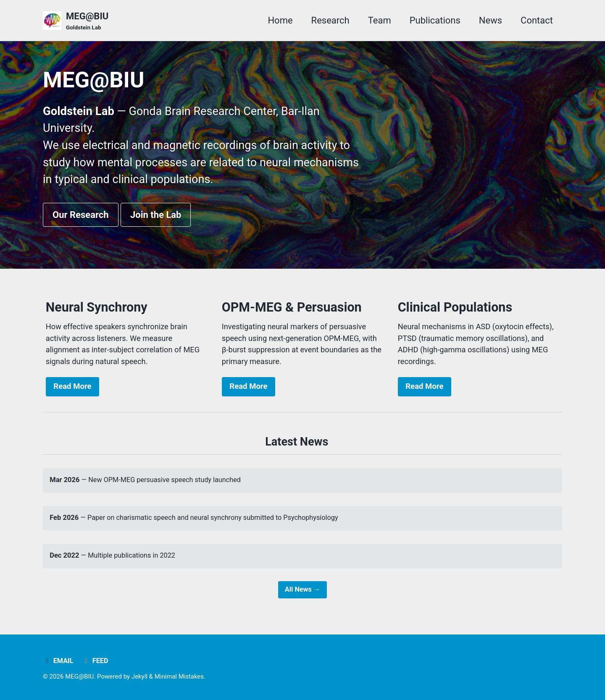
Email (58, 661)
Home (280, 20)
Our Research (81, 217)
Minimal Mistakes (180, 676)
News (491, 20)
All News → (302, 596)
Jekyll (140, 676)
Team (380, 20)
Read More (72, 391)
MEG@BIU (87, 21)
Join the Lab (156, 217)
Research (330, 20)
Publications (435, 20)
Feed (96, 661)
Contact (537, 20)
